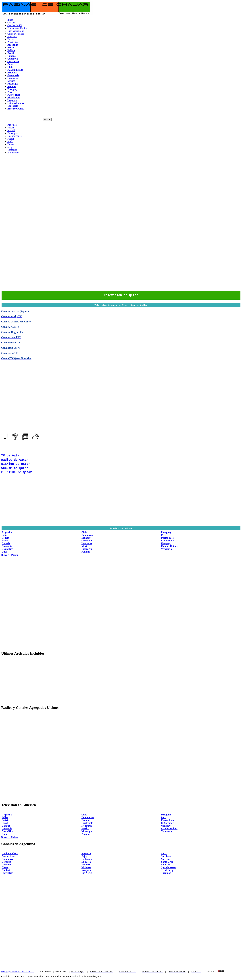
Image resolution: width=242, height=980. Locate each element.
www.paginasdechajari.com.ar (18, 972)
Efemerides (13, 153)
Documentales (15, 136)
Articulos (12, 125)
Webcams (12, 36)
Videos (11, 128)
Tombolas (12, 150)
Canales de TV (15, 25)
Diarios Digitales (16, 31)
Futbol (11, 139)
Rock (10, 141)
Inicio (10, 20)
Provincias (13, 42)
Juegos (11, 147)
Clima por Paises (16, 34)
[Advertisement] (121, 178)
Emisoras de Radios (17, 28)
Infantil (11, 130)
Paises (10, 39)
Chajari (11, 23)
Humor (11, 144)
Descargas (12, 133)
